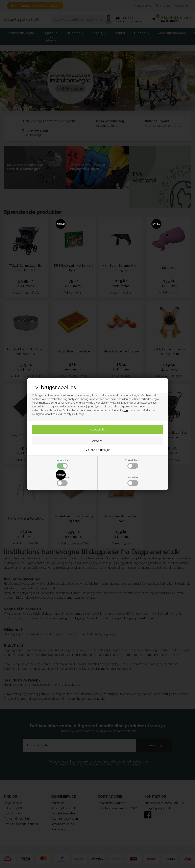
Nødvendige (62, 464)
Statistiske (133, 481)
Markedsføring (133, 464)
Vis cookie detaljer (98, 450)
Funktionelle (62, 481)
